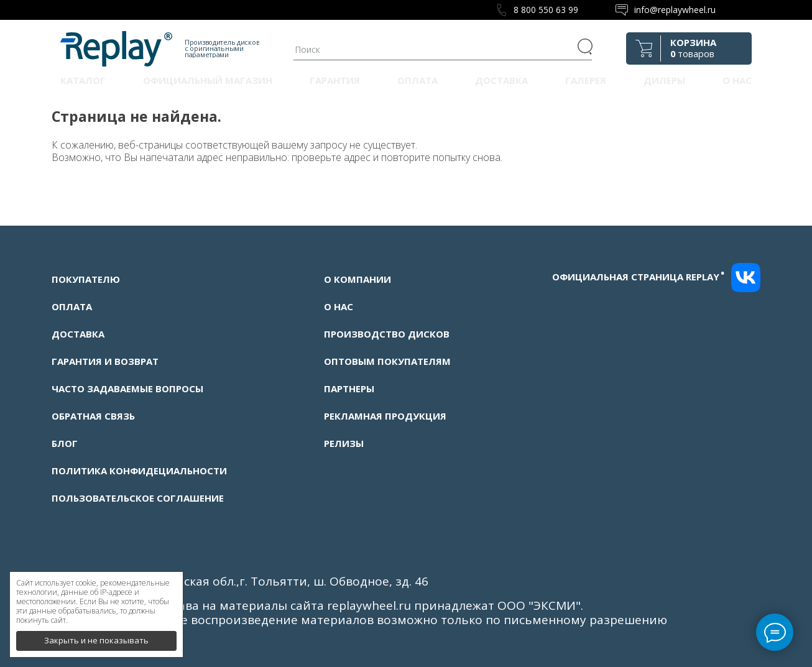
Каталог (83, 80)
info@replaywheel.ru (675, 10)
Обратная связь (93, 416)
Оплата (418, 80)
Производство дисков (387, 334)
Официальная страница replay (639, 277)
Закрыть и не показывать (96, 636)
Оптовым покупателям (387, 361)
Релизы (344, 443)
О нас (737, 80)
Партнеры (349, 389)
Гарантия (335, 80)
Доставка (501, 80)
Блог (65, 443)
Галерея (586, 80)
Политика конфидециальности (139, 471)
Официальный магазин (208, 80)
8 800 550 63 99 (546, 10)
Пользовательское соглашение (138, 498)
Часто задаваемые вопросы (127, 389)
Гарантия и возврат (105, 361)
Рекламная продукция (385, 416)
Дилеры (664, 80)
